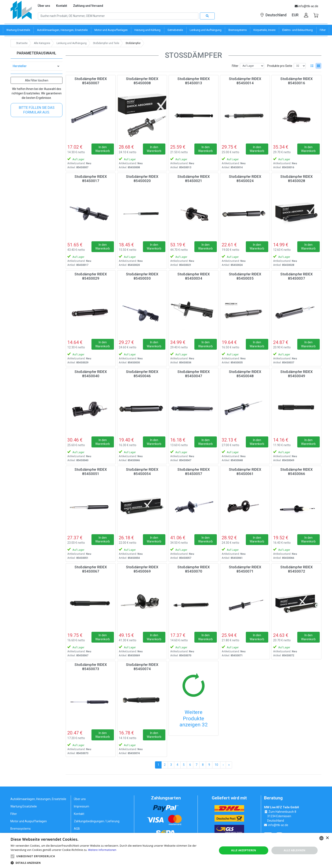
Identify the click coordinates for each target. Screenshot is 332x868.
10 (216, 765)
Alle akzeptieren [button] (244, 850)
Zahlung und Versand (88, 6)
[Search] (118, 16)
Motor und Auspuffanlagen (29, 821)
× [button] (327, 838)
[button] (12, 856)
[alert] (166, 850)
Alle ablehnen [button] (295, 850)
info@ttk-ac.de (278, 825)
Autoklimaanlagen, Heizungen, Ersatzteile (38, 799)
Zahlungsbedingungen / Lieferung (97, 821)
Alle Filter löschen (37, 80)
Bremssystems (21, 829)
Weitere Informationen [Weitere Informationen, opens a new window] (102, 850)
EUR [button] (295, 15)
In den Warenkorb (103, 149)
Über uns (44, 6)
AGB (77, 829)
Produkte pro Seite (280, 66)
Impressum (82, 806)
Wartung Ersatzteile (24, 806)
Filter (235, 66)
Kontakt (62, 6)
